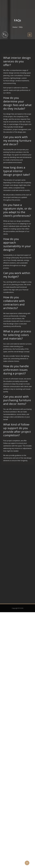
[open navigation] (30, 35)
